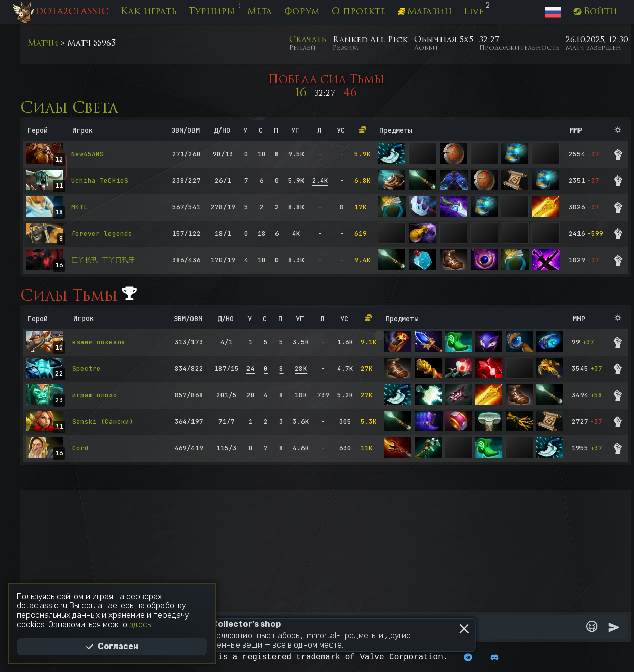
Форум (302, 12)
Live (474, 12)
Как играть (149, 12)
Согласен (112, 646)
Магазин (425, 12)
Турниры (212, 12)
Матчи (43, 44)
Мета (259, 12)
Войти (595, 12)
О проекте (359, 12)
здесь (140, 624)
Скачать (308, 40)
